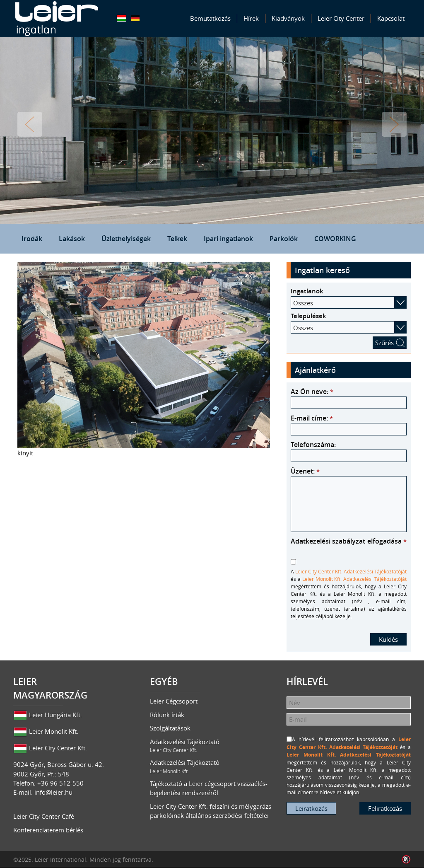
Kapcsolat (391, 18)
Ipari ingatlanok (228, 239)
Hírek (251, 18)
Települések (308, 316)
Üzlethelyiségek (126, 239)
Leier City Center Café (44, 816)
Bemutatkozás (210, 18)
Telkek (177, 239)
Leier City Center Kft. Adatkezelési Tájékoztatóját (351, 571)
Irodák (32, 239)
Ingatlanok (307, 291)
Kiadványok (288, 18)
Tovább (394, 124)
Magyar (122, 18)
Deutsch (135, 18)
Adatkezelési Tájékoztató (212, 746)
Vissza (30, 124)
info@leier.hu (53, 792)
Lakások (72, 239)
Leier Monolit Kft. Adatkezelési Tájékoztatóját (354, 579)
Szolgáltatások (170, 728)
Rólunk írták (167, 715)
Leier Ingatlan (57, 19)
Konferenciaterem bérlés (48, 830)
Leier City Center (341, 18)
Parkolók (284, 239)
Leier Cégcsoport (174, 701)
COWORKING (335, 239)
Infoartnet (406, 860)
